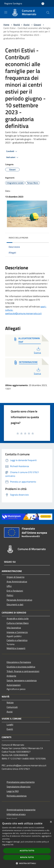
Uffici (9, 586)
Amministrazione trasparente (21, 810)
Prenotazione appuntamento (21, 782)
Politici (10, 595)
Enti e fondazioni (15, 591)
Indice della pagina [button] (18, 238)
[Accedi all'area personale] (43, 4)
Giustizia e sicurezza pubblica (21, 667)
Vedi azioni (13, 157)
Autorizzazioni (14, 685)
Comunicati (12, 707)
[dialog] (27, 843)
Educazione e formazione (19, 662)
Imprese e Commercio (17, 632)
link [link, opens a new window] (12, 845)
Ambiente (11, 676)
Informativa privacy (16, 814)
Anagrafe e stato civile (18, 618)
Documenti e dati (15, 604)
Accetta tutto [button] (27, 851)
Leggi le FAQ (13, 791)
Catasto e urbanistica (17, 640)
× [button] (51, 822)
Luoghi (10, 724)
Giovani (37, 25)
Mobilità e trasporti (16, 648)
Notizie (10, 702)
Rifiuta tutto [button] (27, 857)
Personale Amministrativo (19, 600)
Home (6, 25)
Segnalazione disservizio (19, 787)
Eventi (10, 729)
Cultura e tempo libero (18, 623)
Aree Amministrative (17, 582)
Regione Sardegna (13, 3)
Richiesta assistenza (17, 796)
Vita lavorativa (14, 628)
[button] (27, 863)
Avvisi (26, 25)
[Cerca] (48, 13)
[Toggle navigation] (6, 12)
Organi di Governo (15, 577)
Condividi (12, 151)
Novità (17, 25)
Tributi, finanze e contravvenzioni (23, 671)
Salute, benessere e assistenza (22, 680)
